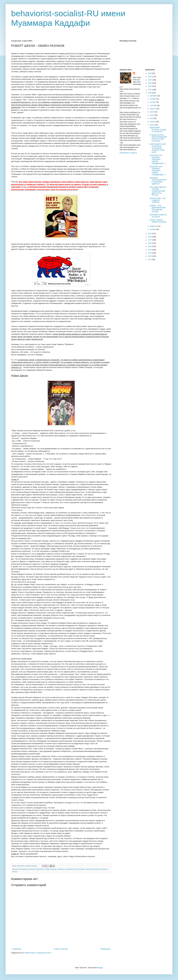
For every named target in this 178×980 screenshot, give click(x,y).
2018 (150, 237)
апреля (153, 122)
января (153, 229)
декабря (153, 96)
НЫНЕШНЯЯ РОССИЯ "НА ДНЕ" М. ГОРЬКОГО (158, 130)
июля (152, 112)
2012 (150, 256)
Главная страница (61, 949)
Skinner (15, 872)
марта (152, 125)
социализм (89, 869)
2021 (150, 90)
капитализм (40, 869)
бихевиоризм (23, 869)
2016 (150, 243)
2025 (150, 77)
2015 (150, 246)
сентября (154, 105)
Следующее (16, 949)
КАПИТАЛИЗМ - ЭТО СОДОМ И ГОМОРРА (158, 200)
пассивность (61, 869)
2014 (150, 250)
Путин (76, 869)
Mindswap (97, 869)
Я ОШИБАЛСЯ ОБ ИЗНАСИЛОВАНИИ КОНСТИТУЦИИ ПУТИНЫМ (158, 138)
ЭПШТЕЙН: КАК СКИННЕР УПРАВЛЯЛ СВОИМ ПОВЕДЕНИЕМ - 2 (158, 159)
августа (153, 109)
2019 (150, 234)
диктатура (32, 869)
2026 (150, 73)
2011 (150, 260)
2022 (150, 86)
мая (152, 118)
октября (153, 102)
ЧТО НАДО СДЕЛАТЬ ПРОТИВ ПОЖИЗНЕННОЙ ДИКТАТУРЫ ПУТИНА (158, 191)
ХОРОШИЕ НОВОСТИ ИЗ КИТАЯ (158, 216)
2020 (150, 93)
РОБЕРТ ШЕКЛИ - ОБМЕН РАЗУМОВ (158, 221)
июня (152, 115)
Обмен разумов (50, 869)
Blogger (100, 968)
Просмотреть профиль (128, 153)
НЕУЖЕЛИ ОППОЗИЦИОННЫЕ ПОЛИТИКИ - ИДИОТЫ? (158, 181)
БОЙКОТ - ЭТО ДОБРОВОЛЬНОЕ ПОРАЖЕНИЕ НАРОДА (158, 209)
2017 (150, 240)
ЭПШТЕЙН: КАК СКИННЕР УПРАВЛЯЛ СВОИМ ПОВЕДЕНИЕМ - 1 (158, 171)
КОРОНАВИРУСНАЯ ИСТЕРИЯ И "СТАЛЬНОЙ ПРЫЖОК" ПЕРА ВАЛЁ (158, 148)
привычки (70, 869)
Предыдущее (105, 949)
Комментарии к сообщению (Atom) (38, 953)
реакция (82, 869)
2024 (150, 80)
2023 (150, 83)
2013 (150, 253)
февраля (154, 226)
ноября (153, 99)
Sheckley (104, 869)
